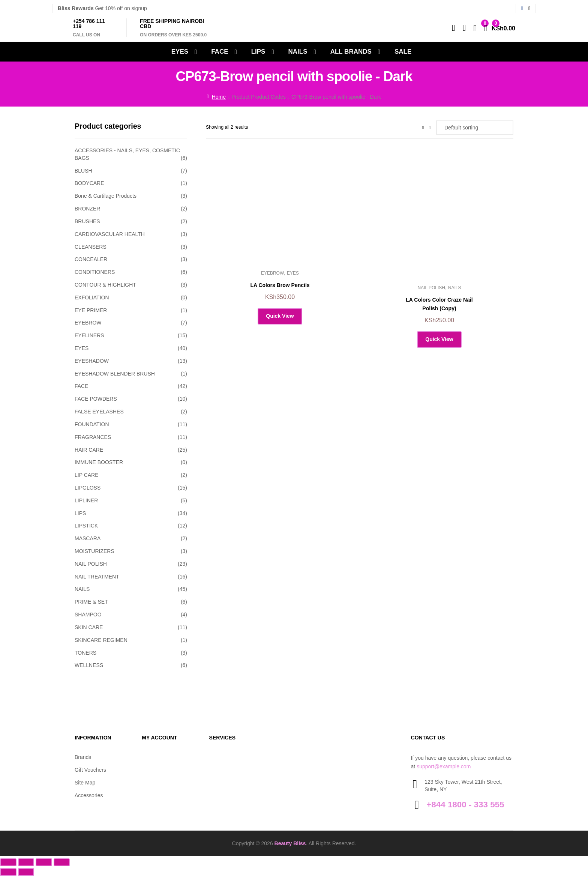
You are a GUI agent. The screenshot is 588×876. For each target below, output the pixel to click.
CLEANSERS (91, 247)
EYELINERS (89, 335)
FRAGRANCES (93, 437)
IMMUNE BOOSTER (99, 462)
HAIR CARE (89, 450)
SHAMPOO (88, 615)
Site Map (85, 783)
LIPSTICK (86, 526)
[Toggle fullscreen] (26, 862)
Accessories (89, 795)
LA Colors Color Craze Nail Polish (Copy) (439, 304)
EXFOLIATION (92, 298)
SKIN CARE (89, 627)
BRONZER (87, 209)
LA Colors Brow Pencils (280, 285)
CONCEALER (91, 259)
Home (219, 97)
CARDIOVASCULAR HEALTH (110, 234)
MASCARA (88, 538)
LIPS (258, 52)
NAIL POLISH (431, 288)
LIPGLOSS (88, 488)
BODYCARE (89, 183)
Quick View (280, 316)
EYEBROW (272, 273)
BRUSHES (87, 221)
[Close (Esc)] (62, 862)
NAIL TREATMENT (97, 577)
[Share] (44, 862)
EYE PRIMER (91, 310)
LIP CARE (87, 475)
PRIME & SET (91, 602)
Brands (83, 757)
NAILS (298, 52)
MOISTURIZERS (94, 551)
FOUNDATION (92, 424)
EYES (180, 52)
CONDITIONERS (95, 272)
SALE (403, 52)
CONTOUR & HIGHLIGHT (105, 285)
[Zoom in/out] (8, 862)
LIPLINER (86, 500)
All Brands (351, 52)
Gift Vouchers (90, 770)
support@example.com (444, 766)
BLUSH (83, 171)
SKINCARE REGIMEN (101, 640)
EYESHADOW (92, 361)
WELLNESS (89, 665)
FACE (220, 52)
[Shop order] (475, 128)
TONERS (85, 653)
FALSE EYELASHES (99, 412)
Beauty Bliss (290, 843)
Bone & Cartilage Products (106, 196)
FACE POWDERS (96, 399)
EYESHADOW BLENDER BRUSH (115, 374)
